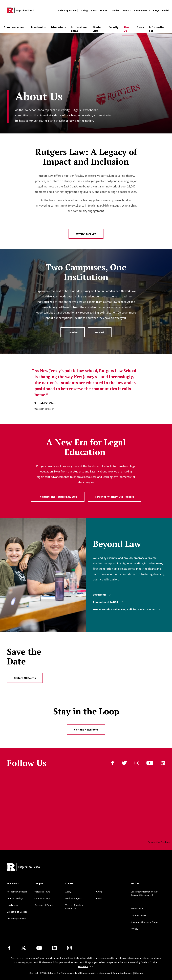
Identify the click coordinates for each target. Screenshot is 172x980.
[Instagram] (69, 948)
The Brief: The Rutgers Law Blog (58, 497)
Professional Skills (79, 29)
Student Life (98, 29)
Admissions (58, 27)
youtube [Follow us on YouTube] (150, 763)
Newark (127, 10)
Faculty (114, 27)
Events (104, 10)
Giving (84, 10)
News (94, 10)
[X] (24, 948)
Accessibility (137, 909)
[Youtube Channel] (39, 948)
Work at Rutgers (73, 898)
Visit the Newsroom (86, 730)
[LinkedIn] (55, 948)
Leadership (102, 595)
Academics (38, 27)
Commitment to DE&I (109, 602)
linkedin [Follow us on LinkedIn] (163, 763)
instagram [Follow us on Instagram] (137, 763)
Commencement (15, 27)
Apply (68, 892)
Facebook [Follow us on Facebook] (113, 763)
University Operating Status (145, 922)
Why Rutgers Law (86, 234)
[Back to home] (24, 867)
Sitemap (139, 973)
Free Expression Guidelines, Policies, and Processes (127, 609)
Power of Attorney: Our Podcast (114, 497)
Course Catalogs (15, 898)
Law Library (13, 905)
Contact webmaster (123, 973)
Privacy (134, 929)
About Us (128, 29)
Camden (115, 10)
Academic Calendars (17, 892)
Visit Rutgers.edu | (68, 10)
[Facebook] (9, 948)
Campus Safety (42, 898)
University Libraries (17, 918)
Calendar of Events (44, 905)
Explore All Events (25, 678)
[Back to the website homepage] (20, 10)
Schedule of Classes (17, 912)
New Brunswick (142, 10)
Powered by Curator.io (159, 842)
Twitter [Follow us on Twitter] (124, 763)
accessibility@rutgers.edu (90, 962)
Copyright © (36, 973)
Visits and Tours (42, 892)
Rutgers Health (161, 10)
